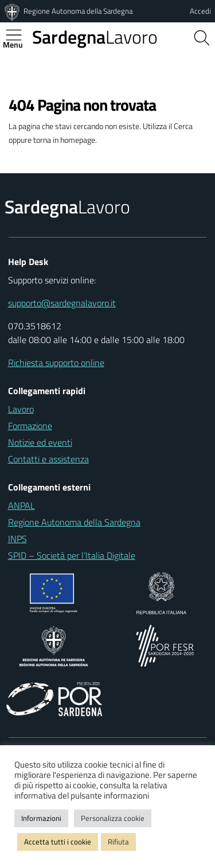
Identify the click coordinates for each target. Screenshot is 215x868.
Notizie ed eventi (40, 442)
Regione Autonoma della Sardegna (78, 11)
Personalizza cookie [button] (113, 818)
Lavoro (95, 37)
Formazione (30, 426)
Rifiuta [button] (118, 842)
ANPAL (21, 505)
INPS (17, 539)
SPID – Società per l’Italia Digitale (72, 555)
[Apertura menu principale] (18, 35)
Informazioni (41, 818)
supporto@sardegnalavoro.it (62, 303)
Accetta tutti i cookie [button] (58, 842)
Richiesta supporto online (56, 363)
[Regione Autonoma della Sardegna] (13, 11)
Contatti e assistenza (48, 459)
